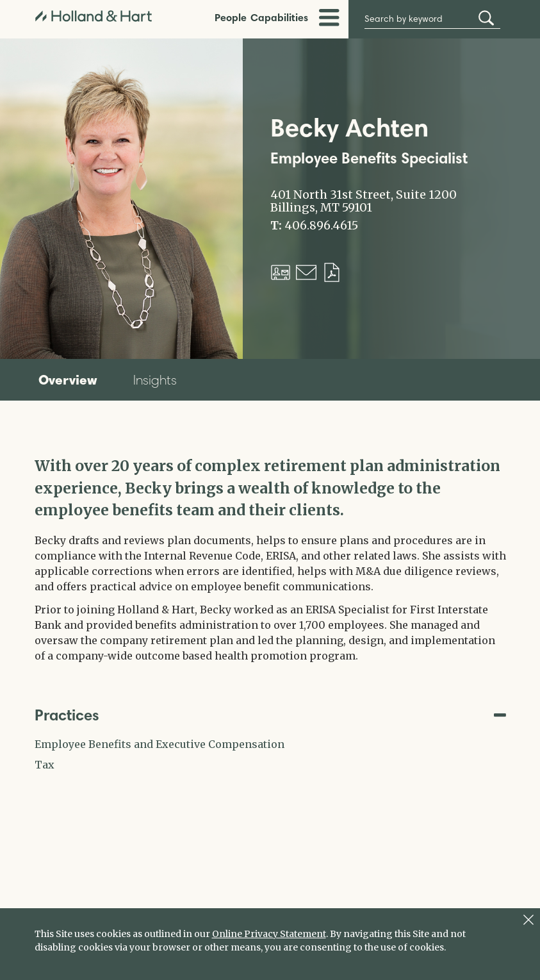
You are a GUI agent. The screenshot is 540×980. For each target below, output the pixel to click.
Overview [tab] (68, 379)
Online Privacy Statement (269, 934)
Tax (45, 765)
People (231, 17)
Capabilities (279, 17)
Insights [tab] (155, 380)
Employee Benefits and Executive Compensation (160, 744)
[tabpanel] (270, 559)
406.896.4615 (321, 226)
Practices (270, 715)
